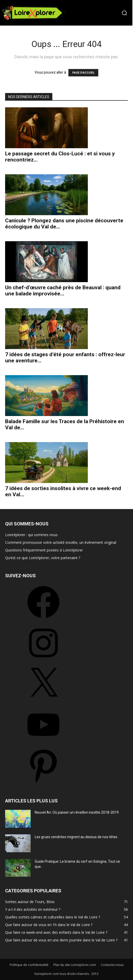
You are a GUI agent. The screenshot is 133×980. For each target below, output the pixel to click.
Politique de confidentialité (29, 965)
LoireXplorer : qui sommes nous (31, 535)
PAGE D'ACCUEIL (83, 73)
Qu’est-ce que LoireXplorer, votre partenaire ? (43, 558)
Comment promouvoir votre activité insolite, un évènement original (61, 542)
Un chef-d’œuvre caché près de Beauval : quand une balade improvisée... (63, 291)
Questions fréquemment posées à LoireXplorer (44, 550)
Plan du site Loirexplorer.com (75, 965)
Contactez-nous (112, 965)
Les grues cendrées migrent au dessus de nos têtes (76, 837)
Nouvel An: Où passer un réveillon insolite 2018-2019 (77, 812)
